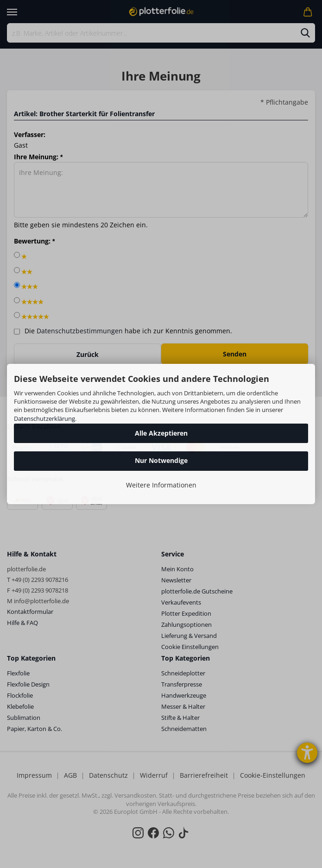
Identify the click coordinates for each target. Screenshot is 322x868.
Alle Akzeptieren (161, 433)
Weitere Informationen (161, 485)
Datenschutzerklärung (44, 418)
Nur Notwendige (161, 460)
